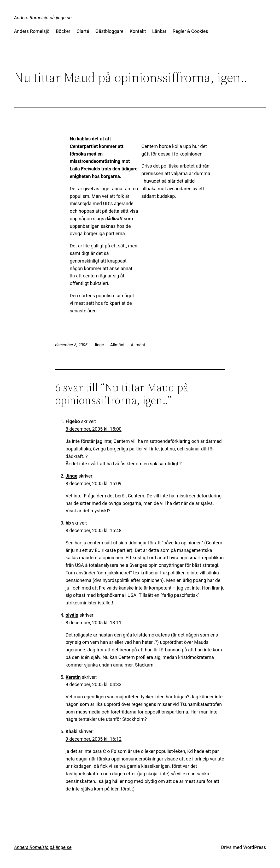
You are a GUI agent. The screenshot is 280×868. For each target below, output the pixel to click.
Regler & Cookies (190, 31)
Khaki (72, 731)
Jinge (71, 476)
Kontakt (138, 31)
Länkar (159, 31)
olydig (72, 615)
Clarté (83, 31)
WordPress (255, 847)
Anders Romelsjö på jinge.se (43, 18)
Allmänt (117, 345)
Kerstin (73, 677)
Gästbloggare (109, 31)
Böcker (63, 31)
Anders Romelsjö (32, 31)
